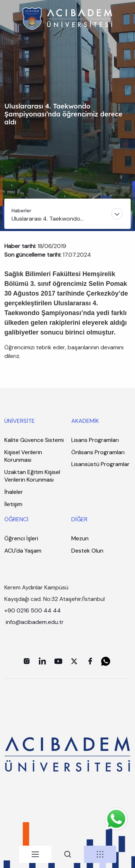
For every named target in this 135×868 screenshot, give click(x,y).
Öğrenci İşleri (21, 538)
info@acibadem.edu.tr (35, 622)
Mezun (80, 538)
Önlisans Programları (98, 452)
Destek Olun (87, 551)
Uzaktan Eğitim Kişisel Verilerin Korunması (32, 476)
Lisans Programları (95, 440)
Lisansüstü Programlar (100, 464)
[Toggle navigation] (67, 214)
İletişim (13, 504)
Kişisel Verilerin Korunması (23, 456)
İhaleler (14, 492)
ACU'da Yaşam (23, 551)
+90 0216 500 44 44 (33, 610)
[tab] (35, 854)
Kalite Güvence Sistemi (34, 440)
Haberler (21, 211)
